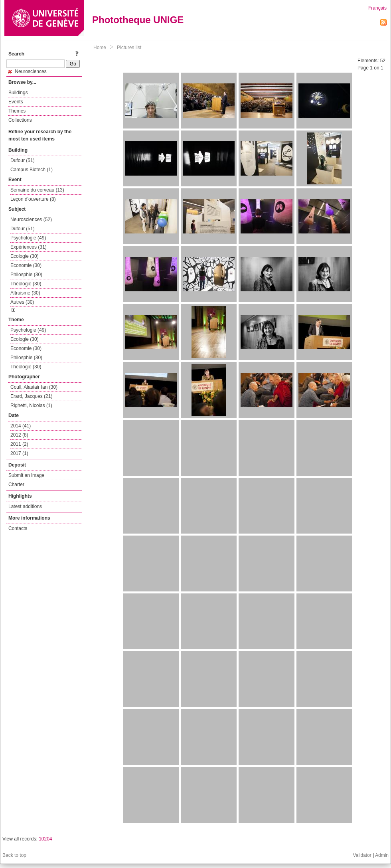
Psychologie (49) (28, 238)
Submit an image (26, 475)
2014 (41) (21, 426)
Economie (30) (26, 265)
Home (100, 47)
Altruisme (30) (25, 293)
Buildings (18, 93)
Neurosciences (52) (31, 219)
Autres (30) (22, 302)
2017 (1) (19, 453)
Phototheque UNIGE (138, 20)
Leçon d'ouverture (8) (33, 199)
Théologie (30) (26, 284)
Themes (17, 111)
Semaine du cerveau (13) (37, 190)
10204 (45, 839)
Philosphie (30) (26, 275)
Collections (20, 120)
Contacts (18, 528)
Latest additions (25, 506)
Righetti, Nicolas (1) (31, 405)
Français (377, 8)
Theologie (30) (26, 367)
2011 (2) (19, 444)
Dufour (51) (23, 160)
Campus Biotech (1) (32, 170)
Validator (362, 855)
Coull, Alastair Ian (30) (34, 387)
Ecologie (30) (25, 256)
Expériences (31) (29, 247)
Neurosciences (27, 71)
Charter (16, 484)
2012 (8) (19, 435)
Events (16, 102)
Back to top (14, 855)
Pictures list (129, 47)
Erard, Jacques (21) (31, 396)
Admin (382, 855)
